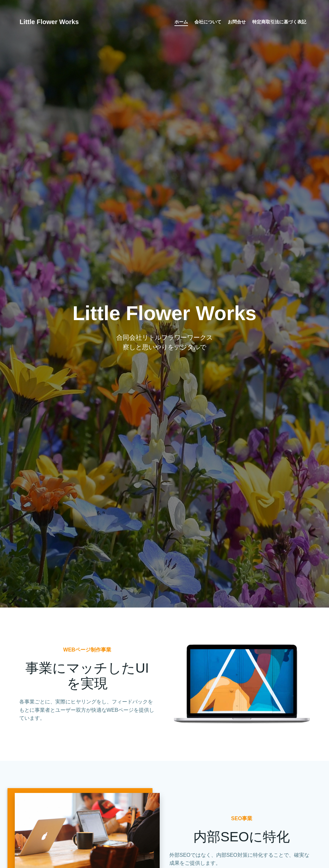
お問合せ (236, 22)
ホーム (181, 22)
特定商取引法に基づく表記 (279, 22)
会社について (208, 22)
